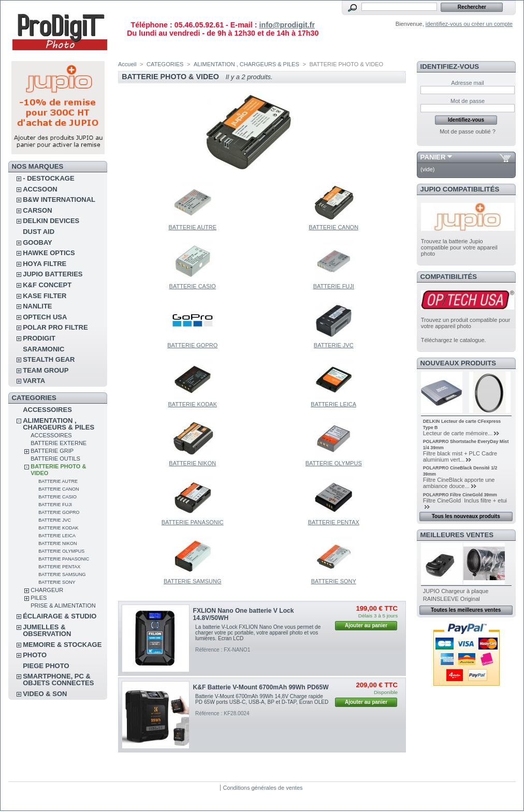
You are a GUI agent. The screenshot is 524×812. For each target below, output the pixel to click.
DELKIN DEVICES (51, 221)
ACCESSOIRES (47, 410)
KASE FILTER (45, 296)
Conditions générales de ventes (263, 788)
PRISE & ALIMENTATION (63, 606)
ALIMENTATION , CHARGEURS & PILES (59, 424)
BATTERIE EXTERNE (59, 443)
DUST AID (39, 232)
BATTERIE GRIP (52, 451)
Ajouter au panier (366, 625)
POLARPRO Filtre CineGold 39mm (460, 495)
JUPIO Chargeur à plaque (456, 591)
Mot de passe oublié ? (468, 131)
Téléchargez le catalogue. (454, 340)
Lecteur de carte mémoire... (458, 433)
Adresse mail (468, 83)
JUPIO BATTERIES (53, 274)
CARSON (37, 210)
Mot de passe (468, 101)
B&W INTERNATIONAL (59, 200)
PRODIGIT (39, 338)
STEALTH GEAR (49, 359)
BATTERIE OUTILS (55, 459)
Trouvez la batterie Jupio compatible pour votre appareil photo (459, 247)
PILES (39, 598)
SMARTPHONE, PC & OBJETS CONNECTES (58, 680)
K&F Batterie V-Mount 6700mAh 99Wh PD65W (261, 687)
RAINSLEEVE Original (452, 599)
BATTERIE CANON (59, 489)
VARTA (34, 381)
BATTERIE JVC (55, 520)
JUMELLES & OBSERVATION (47, 630)
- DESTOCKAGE (48, 178)
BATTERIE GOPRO (59, 512)
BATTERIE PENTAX (59, 567)
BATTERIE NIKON (57, 543)
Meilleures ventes (457, 535)
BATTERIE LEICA (57, 536)
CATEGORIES (165, 64)
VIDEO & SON (45, 694)
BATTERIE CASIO (57, 497)
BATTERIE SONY (57, 582)
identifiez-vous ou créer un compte (469, 24)
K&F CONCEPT (47, 285)
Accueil (127, 64)
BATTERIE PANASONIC (64, 559)
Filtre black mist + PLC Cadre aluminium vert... (460, 456)
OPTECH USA (45, 317)
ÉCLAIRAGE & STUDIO (60, 616)
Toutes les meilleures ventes (466, 610)
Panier (433, 157)
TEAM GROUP (46, 370)
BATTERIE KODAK (58, 528)
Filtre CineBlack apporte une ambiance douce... (459, 483)
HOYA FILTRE (45, 264)
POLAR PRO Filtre (55, 327)
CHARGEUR (47, 590)
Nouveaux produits (458, 363)
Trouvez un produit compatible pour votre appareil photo (466, 323)
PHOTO (35, 655)
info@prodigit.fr (287, 25)
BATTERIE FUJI (55, 505)
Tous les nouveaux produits (466, 516)
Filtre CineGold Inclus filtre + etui (465, 500)
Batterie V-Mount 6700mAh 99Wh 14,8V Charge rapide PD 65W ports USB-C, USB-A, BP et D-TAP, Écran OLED (262, 699)
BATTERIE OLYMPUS (61, 551)
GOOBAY (38, 242)
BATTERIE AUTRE (58, 481)
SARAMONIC (43, 349)
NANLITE (37, 306)
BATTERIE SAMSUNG (62, 574)
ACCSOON (40, 189)
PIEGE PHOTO (46, 666)
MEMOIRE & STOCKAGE (62, 645)
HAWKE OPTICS (49, 253)
